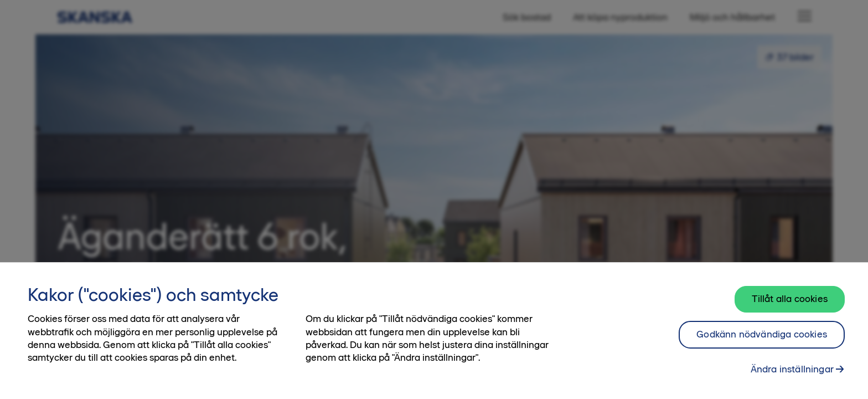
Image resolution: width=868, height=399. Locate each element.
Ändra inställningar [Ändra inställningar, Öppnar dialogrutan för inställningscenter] (792, 375)
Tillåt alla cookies (790, 304)
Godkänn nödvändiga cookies (762, 340)
